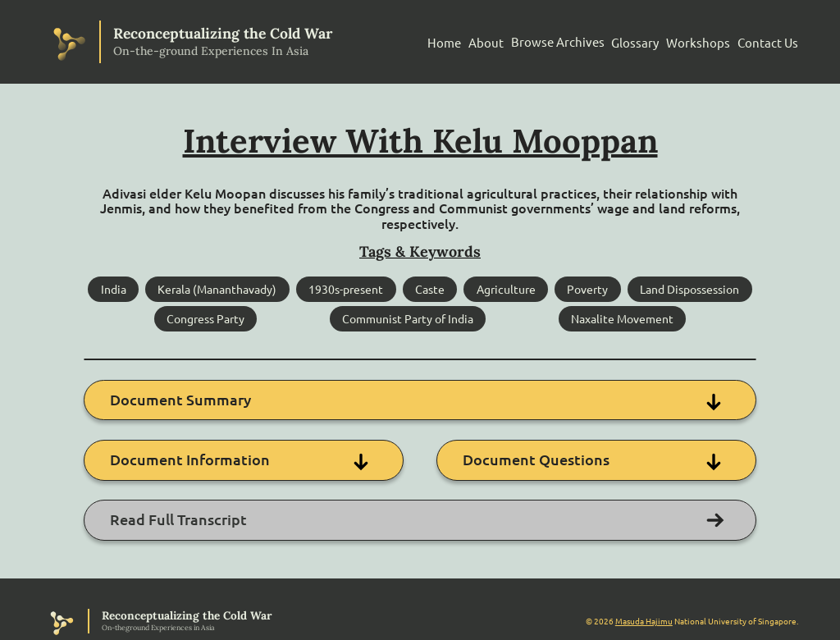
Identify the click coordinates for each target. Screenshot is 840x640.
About (486, 42)
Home (444, 42)
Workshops (698, 42)
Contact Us (768, 42)
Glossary (635, 42)
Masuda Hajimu (644, 620)
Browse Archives (558, 41)
